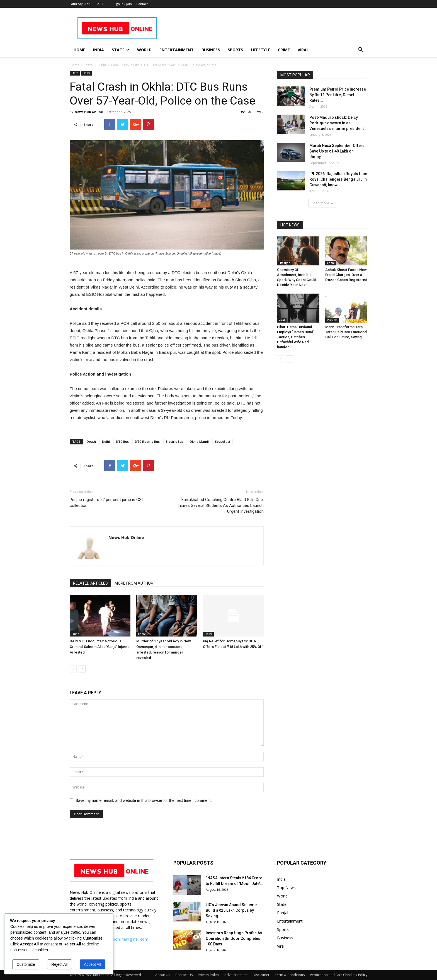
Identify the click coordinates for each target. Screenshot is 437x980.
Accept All (92, 964)
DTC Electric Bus (147, 441)
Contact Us (184, 975)
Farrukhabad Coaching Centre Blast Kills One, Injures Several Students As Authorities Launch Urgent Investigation (221, 505)
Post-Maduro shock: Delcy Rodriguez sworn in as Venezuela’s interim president (337, 123)
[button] (361, 50)
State (120, 50)
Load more (322, 203)
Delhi (102, 65)
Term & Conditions (290, 975)
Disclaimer (261, 975)
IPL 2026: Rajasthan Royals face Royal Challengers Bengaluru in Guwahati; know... (338, 179)
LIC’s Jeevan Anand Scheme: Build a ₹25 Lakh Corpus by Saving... (232, 910)
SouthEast (223, 441)
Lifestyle (260, 50)
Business (211, 50)
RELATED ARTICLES (90, 583)
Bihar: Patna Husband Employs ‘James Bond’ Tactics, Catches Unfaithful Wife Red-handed (296, 337)
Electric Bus (175, 441)
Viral (303, 50)
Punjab (332, 320)
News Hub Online (89, 112)
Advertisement (236, 975)
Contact (142, 4)
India (99, 50)
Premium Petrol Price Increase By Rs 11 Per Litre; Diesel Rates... (338, 95)
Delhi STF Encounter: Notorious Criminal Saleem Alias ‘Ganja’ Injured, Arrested (100, 647)
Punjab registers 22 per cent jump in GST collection (107, 503)
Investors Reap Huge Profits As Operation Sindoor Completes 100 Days (234, 938)
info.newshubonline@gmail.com (120, 939)
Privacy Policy (208, 975)
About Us (163, 975)
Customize (26, 964)
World (144, 50)
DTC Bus (122, 441)
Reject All (59, 964)
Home (79, 50)
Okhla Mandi (199, 441)
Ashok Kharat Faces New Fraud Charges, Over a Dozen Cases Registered (346, 275)
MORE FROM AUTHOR (134, 583)
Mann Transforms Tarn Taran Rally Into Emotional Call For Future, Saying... (346, 332)
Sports (235, 50)
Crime (284, 50)
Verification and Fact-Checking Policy (339, 975)
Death (91, 441)
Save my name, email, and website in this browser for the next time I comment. (144, 800)
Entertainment (177, 50)
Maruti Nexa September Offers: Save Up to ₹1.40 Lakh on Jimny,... (338, 151)
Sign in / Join (123, 4)
